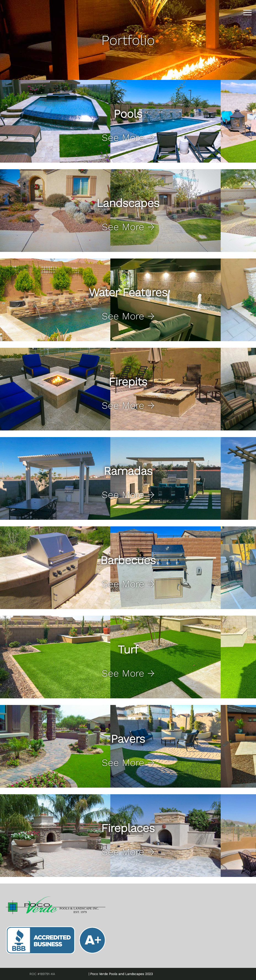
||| (248, 13)
